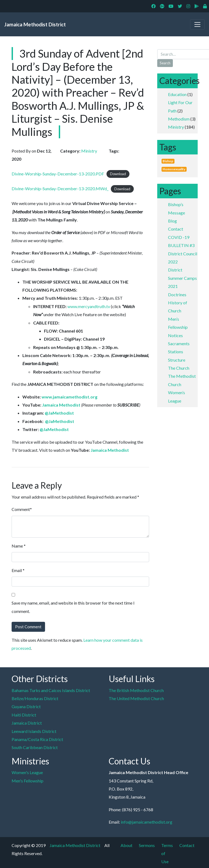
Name (17, 546)
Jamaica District (27, 723)
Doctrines (177, 294)
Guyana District (26, 706)
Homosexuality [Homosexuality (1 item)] (174, 169)
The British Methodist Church (136, 690)
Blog (172, 221)
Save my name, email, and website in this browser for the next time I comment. (73, 607)
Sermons (147, 845)
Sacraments (179, 343)
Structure (177, 360)
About (126, 845)
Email (17, 570)
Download (118, 174)
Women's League (27, 772)
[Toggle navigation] (197, 24)
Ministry (176, 127)
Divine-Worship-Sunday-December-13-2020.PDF (58, 174)
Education (177, 94)
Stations (176, 352)
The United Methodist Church (136, 698)
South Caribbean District (35, 747)
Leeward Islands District (34, 731)
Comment (21, 509)
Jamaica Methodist (61, 405)
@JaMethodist (59, 413)
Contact (176, 229)
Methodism (179, 119)
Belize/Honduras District (35, 698)
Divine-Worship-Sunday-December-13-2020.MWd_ (60, 188)
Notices (175, 335)
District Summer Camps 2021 (182, 278)
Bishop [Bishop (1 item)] (168, 161)
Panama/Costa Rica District (37, 739)
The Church (179, 368)
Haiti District (24, 715)
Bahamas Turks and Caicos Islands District (51, 690)
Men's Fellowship (28, 781)
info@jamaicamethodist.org (147, 822)
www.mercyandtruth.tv (89, 306)
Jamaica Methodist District (35, 24)
